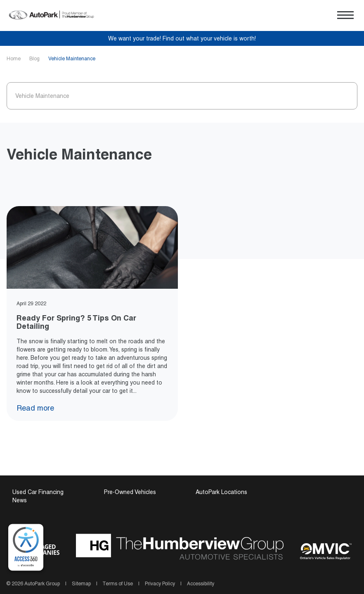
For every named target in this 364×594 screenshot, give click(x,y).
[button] (345, 15)
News (20, 500)
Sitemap (81, 584)
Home (14, 59)
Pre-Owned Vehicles (130, 492)
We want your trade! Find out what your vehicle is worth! (182, 38)
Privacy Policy (160, 584)
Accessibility (200, 584)
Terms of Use (118, 584)
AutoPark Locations (221, 492)
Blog (35, 59)
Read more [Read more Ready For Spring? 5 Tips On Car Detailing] (39, 408)
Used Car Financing (38, 492)
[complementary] (26, 548)
